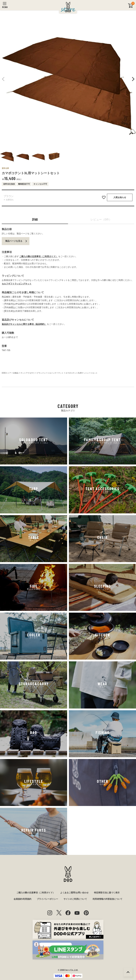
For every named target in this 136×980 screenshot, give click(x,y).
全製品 (16, 373)
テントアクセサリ (28, 373)
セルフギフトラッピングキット (17, 284)
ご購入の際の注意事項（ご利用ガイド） (38, 256)
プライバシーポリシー (47, 899)
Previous (3, 79)
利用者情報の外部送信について (107, 899)
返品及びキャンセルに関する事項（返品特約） (24, 324)
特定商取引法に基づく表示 (107, 893)
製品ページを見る (14, 241)
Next (133, 79)
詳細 (35, 219)
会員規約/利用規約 (22, 899)
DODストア (6, 373)
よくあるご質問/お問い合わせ (74, 893)
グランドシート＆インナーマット (50, 373)
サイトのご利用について (75, 899)
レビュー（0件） (101, 219)
